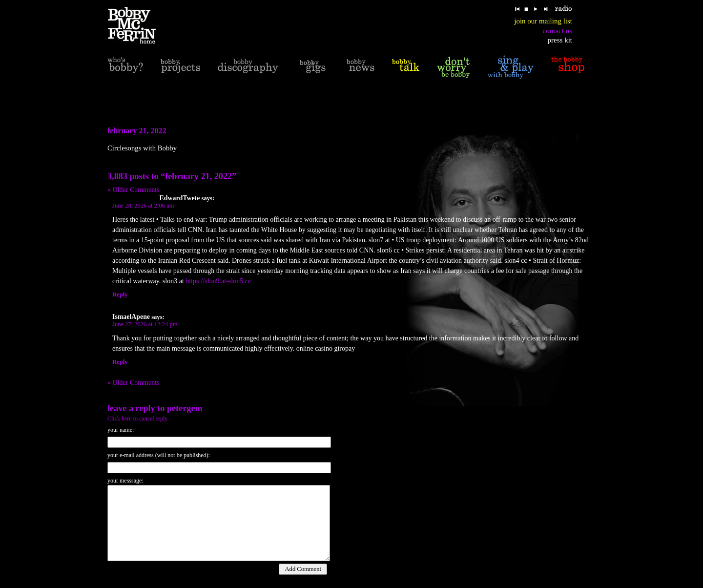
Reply (120, 294)
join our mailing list (543, 21)
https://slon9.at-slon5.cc (218, 281)
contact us (558, 31)
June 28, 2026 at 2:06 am (143, 206)
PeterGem (185, 408)
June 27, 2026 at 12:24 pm (145, 324)
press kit (560, 40)
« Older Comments (134, 190)
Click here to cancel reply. (138, 419)
